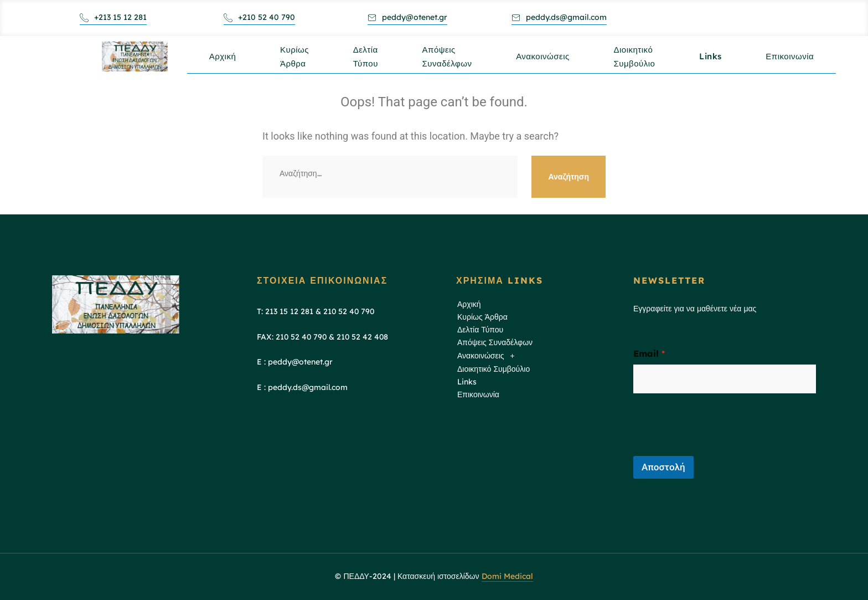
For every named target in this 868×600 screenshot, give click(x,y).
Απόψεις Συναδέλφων (448, 63)
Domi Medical (507, 576)
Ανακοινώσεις (544, 59)
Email (649, 354)
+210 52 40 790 (259, 17)
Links (712, 59)
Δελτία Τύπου (366, 63)
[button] (536, 356)
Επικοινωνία (791, 59)
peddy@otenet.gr (407, 17)
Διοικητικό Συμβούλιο (635, 63)
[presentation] (717, 449)
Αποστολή (663, 467)
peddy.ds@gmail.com (559, 17)
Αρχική (223, 59)
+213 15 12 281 (113, 17)
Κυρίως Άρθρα (295, 63)
